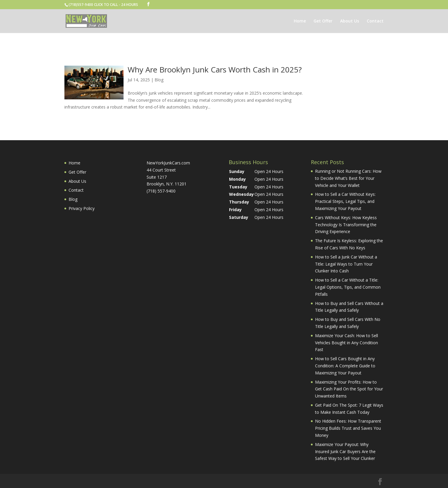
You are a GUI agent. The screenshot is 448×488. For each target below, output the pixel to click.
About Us (350, 21)
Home (300, 21)
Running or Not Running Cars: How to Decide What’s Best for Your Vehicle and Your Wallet (348, 178)
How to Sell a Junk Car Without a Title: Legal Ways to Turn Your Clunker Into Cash (346, 264)
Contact (375, 21)
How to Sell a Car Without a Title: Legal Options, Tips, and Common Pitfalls (348, 287)
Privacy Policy (82, 208)
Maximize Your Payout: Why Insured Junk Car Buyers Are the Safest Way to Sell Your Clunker (345, 451)
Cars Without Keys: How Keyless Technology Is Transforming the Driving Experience (346, 225)
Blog (159, 80)
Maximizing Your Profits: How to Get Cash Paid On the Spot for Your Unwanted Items (349, 389)
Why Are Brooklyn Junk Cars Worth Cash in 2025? (215, 70)
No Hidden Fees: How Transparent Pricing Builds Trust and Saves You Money (348, 428)
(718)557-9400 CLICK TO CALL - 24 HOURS (103, 5)
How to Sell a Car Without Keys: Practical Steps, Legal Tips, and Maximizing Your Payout (345, 201)
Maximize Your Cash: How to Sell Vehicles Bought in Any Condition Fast (346, 343)
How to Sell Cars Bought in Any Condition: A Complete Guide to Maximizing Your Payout (345, 366)
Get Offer (323, 21)
